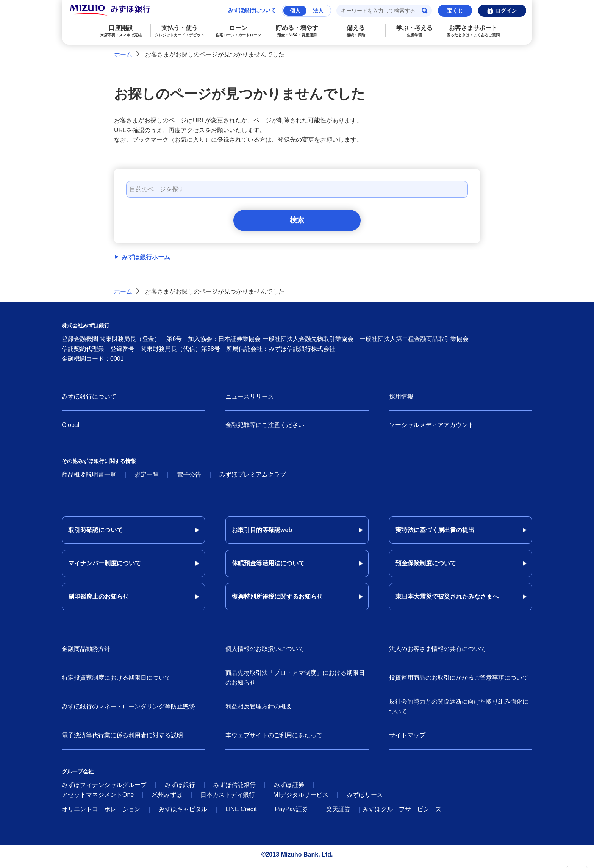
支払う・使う (180, 31)
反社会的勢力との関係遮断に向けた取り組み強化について (459, 709)
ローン (238, 31)
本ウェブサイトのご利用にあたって (274, 738)
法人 (318, 11)
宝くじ (455, 11)
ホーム (123, 54)
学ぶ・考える (415, 31)
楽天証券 (338, 812)
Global (70, 428)
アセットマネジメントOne (98, 798)
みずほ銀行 (180, 788)
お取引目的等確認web (262, 533)
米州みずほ (167, 798)
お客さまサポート (473, 31)
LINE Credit (241, 812)
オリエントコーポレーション (101, 812)
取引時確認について (95, 533)
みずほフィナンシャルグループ (104, 788)
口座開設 (121, 31)
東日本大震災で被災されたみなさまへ (447, 600)
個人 (295, 11)
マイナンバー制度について (105, 566)
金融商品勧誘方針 (86, 652)
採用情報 (401, 399)
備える (356, 31)
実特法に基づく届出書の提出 (435, 533)
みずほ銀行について (252, 10)
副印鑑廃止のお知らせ (98, 600)
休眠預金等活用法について (268, 566)
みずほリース (365, 798)
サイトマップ (407, 738)
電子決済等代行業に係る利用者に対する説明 (122, 738)
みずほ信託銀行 (234, 788)
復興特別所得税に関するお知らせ (277, 600)
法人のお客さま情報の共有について (438, 652)
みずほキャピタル (183, 812)
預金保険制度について (426, 566)
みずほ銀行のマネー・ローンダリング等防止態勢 (128, 709)
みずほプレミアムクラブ (253, 478)
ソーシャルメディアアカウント (431, 428)
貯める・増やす (297, 31)
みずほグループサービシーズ (402, 812)
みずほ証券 (289, 788)
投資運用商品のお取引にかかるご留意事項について (459, 680)
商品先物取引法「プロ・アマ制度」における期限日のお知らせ (295, 681)
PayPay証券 (292, 812)
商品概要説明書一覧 (89, 478)
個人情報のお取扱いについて (265, 652)
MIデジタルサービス (301, 798)
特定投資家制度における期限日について (116, 680)
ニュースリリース (250, 399)
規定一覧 (147, 478)
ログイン (506, 11)
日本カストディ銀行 (228, 798)
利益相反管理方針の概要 (259, 709)
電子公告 (189, 478)
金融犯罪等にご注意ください (265, 428)
